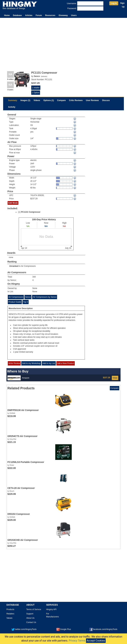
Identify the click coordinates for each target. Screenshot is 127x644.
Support (30, 614)
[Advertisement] (63, 43)
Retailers (10, 614)
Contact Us (31, 622)
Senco (28, 297)
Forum (39, 15)
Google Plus (64, 629)
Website (44, 76)
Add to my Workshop (31, 363)
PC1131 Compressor (31, 212)
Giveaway (63, 15)
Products (10, 609)
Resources (50, 15)
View (115, 378)
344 (34, 277)
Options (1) (49, 100)
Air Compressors (28, 266)
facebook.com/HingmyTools (103, 629)
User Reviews (92, 100)
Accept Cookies (96, 641)
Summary (13, 100)
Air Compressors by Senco (45, 297)
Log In (114, 3)
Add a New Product (66, 363)
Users (74, 15)
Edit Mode (13, 203)
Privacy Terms (77, 641)
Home (7, 15)
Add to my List (49, 363)
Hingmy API (51, 609)
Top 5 (26, 302)
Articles (29, 15)
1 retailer (36, 88)
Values (9, 618)
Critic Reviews (76, 100)
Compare (62, 100)
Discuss (106, 100)
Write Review (14, 363)
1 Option (36, 93)
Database (17, 15)
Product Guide (15, 302)
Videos (37, 100)
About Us (30, 618)
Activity (12, 107)
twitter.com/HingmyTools (24, 629)
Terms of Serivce (34, 609)
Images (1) (25, 100)
